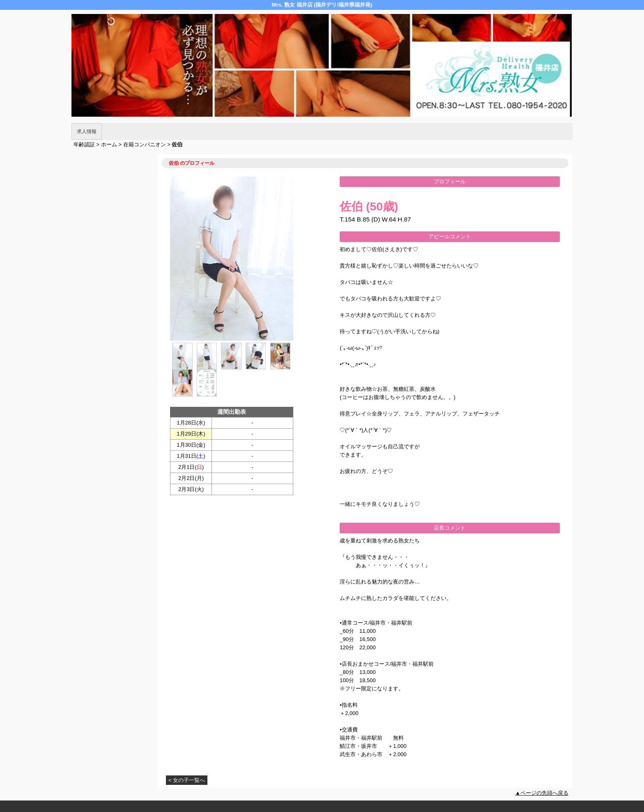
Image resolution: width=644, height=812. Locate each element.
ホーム (109, 144)
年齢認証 (84, 144)
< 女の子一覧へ (187, 780)
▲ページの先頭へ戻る (542, 793)
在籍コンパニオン (145, 144)
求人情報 (87, 131)
